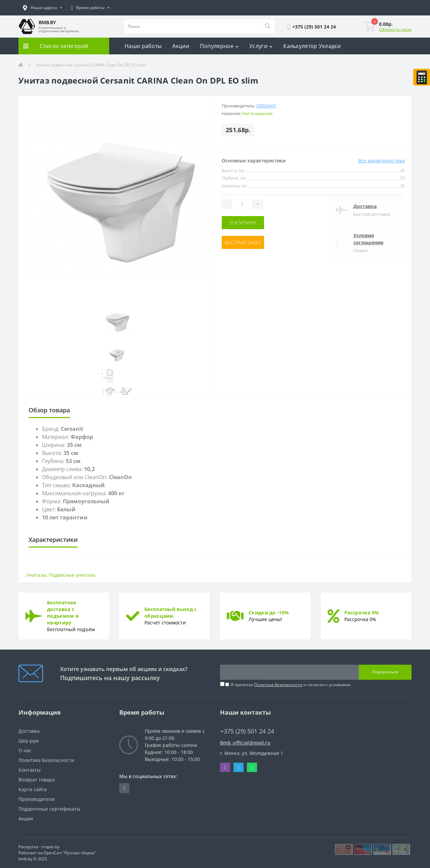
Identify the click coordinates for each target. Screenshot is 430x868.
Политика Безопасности (278, 685)
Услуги (261, 46)
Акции (181, 46)
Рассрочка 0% (362, 612)
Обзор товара (49, 410)
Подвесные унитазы (72, 575)
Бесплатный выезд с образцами (170, 612)
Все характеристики (381, 161)
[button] (42, 8)
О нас (25, 750)
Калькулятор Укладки (312, 46)
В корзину (243, 223)
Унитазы (36, 575)
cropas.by (50, 847)
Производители (37, 799)
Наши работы (143, 46)
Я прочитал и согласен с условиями (291, 685)
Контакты (30, 770)
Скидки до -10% (269, 612)
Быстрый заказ (243, 242)
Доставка (365, 206)
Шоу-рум (29, 741)
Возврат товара (37, 780)
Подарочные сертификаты (49, 809)
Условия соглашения (368, 239)
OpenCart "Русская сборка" (70, 853)
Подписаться (385, 672)
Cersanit (266, 106)
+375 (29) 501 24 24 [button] (247, 731)
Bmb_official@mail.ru (245, 743)
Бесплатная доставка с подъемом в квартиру (63, 612)
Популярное (219, 46)
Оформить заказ (395, 29)
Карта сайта (33, 789)
